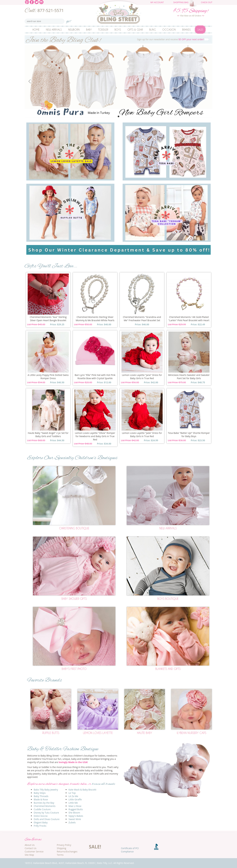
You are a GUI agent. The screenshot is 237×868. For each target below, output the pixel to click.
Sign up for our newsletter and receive (118, 39)
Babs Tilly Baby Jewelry (46, 790)
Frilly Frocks (40, 826)
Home (36, 30)
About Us (30, 845)
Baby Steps (40, 793)
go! (69, 20)
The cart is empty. (194, 4)
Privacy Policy (64, 845)
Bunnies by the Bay (44, 803)
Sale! (200, 30)
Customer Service (34, 851)
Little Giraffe (75, 799)
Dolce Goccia (41, 816)
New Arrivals (54, 30)
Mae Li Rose (75, 806)
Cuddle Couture (42, 809)
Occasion (169, 30)
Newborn (74, 30)
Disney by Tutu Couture (46, 813)
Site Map (29, 855)
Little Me (73, 803)
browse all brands (104, 784)
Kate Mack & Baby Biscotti (82, 790)
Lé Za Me (73, 796)
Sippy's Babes (76, 816)
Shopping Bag (181, 2)
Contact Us (31, 848)
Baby (89, 30)
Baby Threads (41, 796)
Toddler (103, 30)
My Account (157, 2)
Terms (60, 855)
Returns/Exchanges (67, 851)
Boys (118, 30)
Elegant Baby (41, 822)
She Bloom (74, 813)
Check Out (207, 2)
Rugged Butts (76, 809)
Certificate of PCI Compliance (130, 850)
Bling (153, 30)
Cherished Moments (45, 806)
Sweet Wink (75, 819)
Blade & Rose (41, 799)
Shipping (61, 848)
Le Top (72, 793)
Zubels (72, 822)
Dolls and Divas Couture (47, 819)
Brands (186, 30)
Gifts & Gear (135, 30)
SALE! (95, 847)
